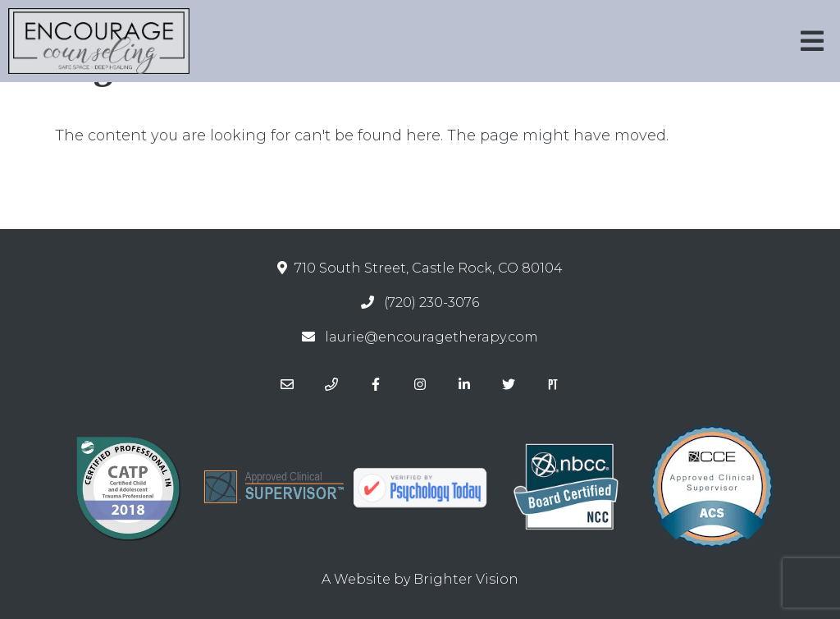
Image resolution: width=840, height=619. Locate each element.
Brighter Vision (466, 579)
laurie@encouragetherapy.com (431, 337)
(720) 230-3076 (431, 303)
